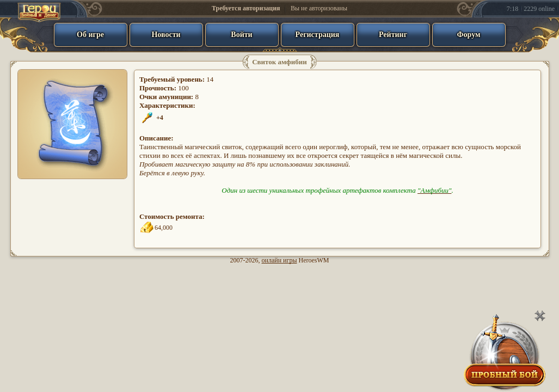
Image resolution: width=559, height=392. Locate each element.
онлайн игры (279, 260)
